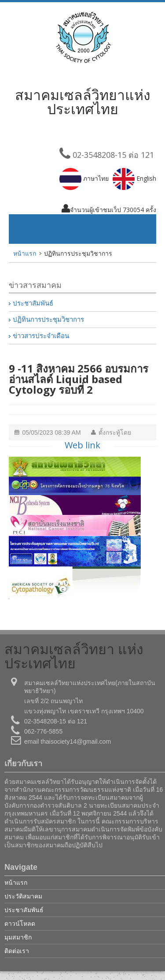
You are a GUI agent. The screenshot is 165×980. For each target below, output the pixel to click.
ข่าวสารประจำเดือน (41, 336)
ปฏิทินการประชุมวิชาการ (48, 320)
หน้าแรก (25, 253)
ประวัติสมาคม (23, 896)
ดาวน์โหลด (20, 923)
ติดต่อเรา (17, 951)
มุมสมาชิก (18, 937)
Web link (82, 445)
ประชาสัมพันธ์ (33, 303)
